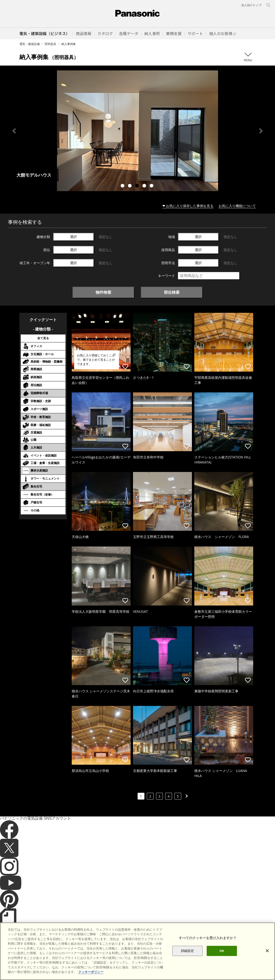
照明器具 (50, 44)
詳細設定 (187, 951)
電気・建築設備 (30, 44)
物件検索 (103, 292)
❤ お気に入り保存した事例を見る (188, 206)
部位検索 (172, 292)
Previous (14, 131)
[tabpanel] (137, 131)
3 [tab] (138, 186)
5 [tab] (152, 186)
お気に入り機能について (237, 206)
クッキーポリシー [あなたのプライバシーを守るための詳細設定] (91, 972)
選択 (73, 237)
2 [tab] (130, 186)
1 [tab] (123, 186)
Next (261, 131)
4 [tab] (145, 186)
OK (222, 951)
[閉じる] (267, 951)
